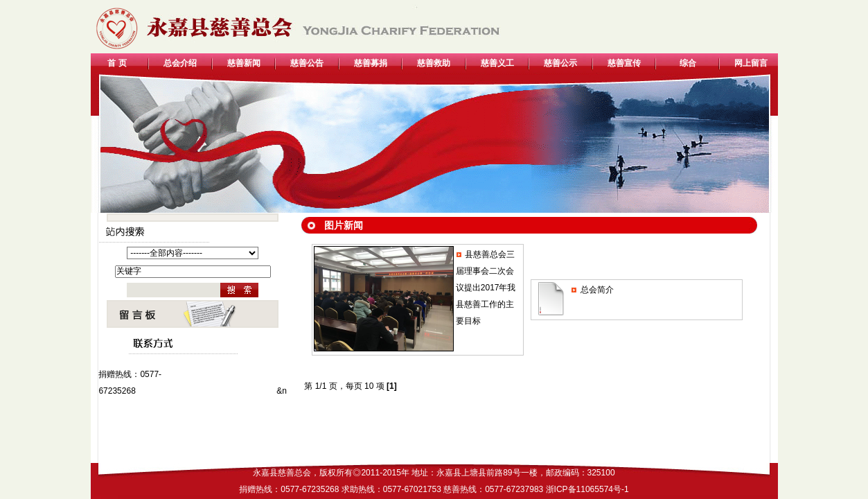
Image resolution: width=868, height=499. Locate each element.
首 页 (117, 63)
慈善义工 (497, 63)
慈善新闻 (244, 63)
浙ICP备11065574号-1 (587, 489)
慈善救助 (434, 63)
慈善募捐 (371, 63)
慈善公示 (560, 63)
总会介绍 (180, 63)
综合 (688, 63)
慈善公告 (307, 63)
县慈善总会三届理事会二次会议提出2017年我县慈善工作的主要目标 (486, 288)
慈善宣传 (624, 63)
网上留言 (751, 63)
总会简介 (597, 290)
